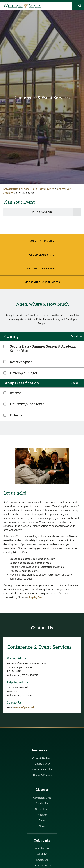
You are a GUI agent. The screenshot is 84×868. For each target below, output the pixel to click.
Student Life (42, 809)
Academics (42, 804)
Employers (42, 860)
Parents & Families (42, 770)
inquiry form (36, 597)
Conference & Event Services (42, 98)
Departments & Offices (16, 189)
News (42, 826)
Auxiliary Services (43, 189)
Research (42, 815)
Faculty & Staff (42, 764)
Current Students (42, 759)
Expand (74, 336)
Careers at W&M (42, 866)
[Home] (22, 6)
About (42, 821)
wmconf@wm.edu (25, 708)
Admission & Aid (42, 798)
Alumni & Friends (42, 775)
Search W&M (42, 849)
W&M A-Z (42, 854)
